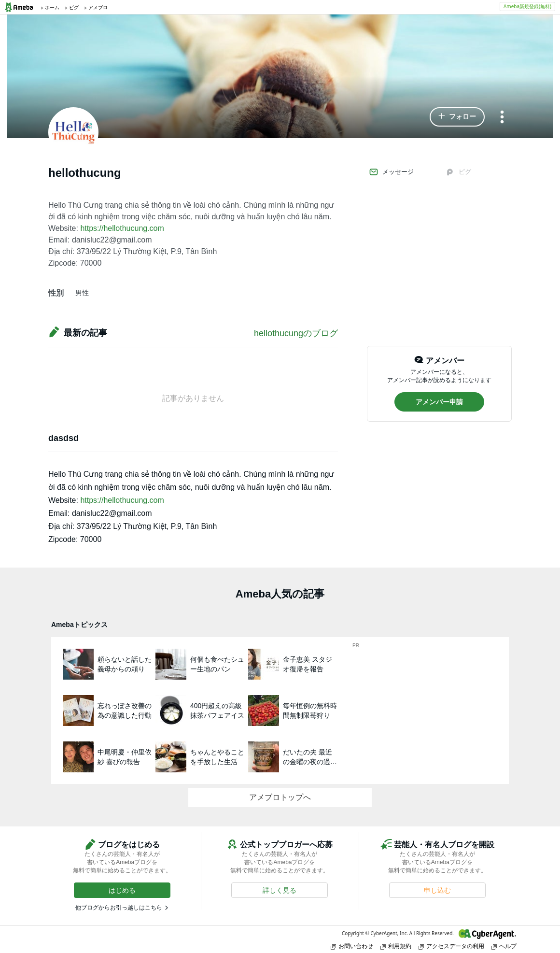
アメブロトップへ (280, 797)
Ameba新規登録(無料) (527, 6)
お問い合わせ (352, 946)
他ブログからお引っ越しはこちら (119, 908)
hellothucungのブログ (296, 333)
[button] (457, 117)
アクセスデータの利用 (451, 946)
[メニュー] (502, 118)
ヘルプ (504, 946)
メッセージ (391, 172)
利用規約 (396, 946)
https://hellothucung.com (122, 228)
